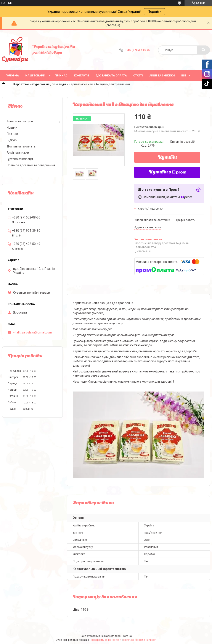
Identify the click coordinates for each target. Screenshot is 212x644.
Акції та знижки (162, 75)
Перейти (154, 12)
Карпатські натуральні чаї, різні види (40, 84)
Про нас (61, 75)
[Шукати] (204, 50)
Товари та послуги (20, 121)
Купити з (167, 172)
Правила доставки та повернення (31, 165)
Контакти (81, 75)
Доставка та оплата (111, 75)
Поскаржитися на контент (105, 640)
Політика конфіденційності (140, 640)
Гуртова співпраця (20, 159)
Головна (12, 75)
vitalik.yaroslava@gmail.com (33, 332)
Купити (167, 158)
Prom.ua (127, 636)
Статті (138, 75)
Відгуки (12, 140)
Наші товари (35, 75)
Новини (12, 128)
